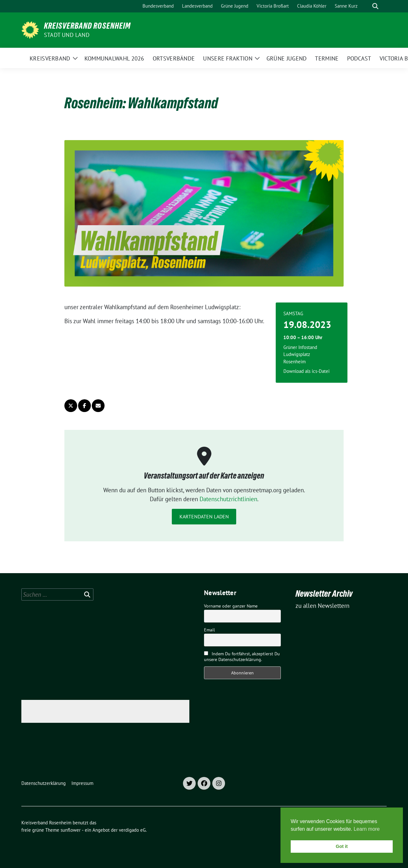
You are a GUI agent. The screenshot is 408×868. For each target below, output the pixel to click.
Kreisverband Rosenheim (87, 26)
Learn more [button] (367, 829)
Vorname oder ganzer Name (231, 606)
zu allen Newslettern (322, 606)
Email (209, 630)
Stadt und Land (67, 35)
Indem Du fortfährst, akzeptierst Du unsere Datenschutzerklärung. (242, 657)
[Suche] (366, 6)
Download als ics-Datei (306, 371)
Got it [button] (342, 846)
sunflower (71, 830)
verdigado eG (132, 830)
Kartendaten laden (204, 516)
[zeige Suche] (375, 6)
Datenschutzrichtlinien (228, 499)
